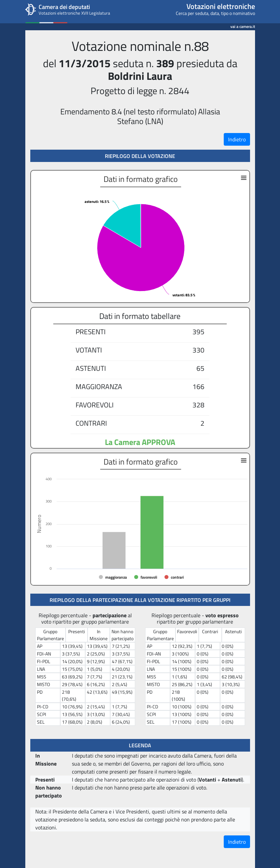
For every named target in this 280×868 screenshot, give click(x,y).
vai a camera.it (243, 25)
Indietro (237, 139)
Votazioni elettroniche (221, 6)
